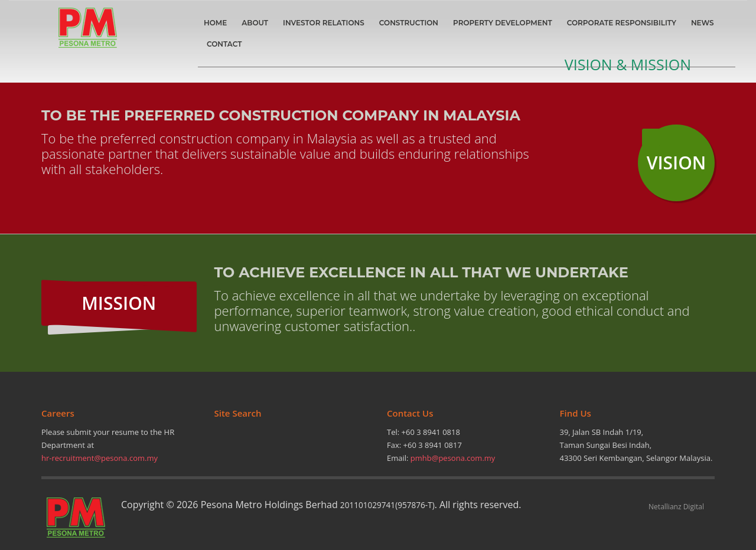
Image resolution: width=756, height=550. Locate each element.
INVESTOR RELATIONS (324, 23)
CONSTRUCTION (409, 23)
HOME (215, 23)
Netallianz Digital (676, 507)
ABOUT (255, 23)
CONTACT (224, 44)
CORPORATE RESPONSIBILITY (622, 23)
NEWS (703, 23)
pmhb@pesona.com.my (453, 458)
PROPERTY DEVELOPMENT (503, 23)
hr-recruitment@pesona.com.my (100, 458)
